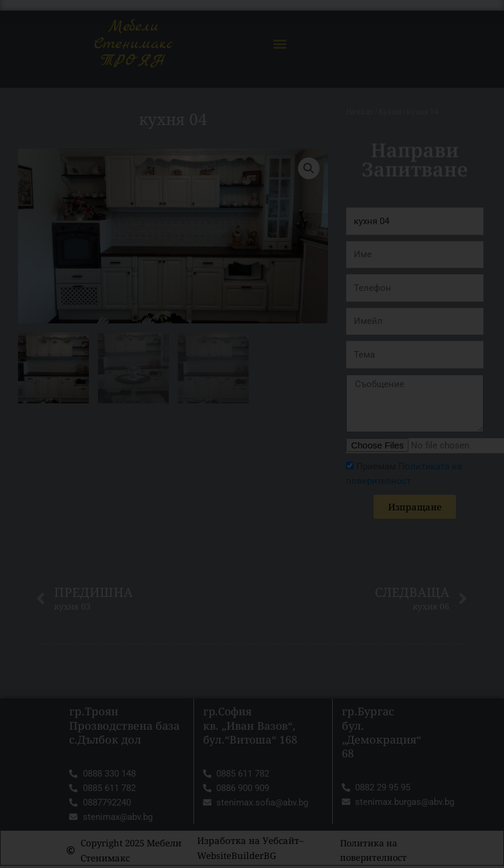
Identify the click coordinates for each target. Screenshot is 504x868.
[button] (280, 44)
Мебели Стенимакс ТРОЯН (133, 44)
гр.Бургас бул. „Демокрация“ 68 (381, 733)
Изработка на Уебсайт (248, 842)
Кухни (389, 112)
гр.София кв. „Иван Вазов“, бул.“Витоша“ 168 (251, 726)
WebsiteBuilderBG (237, 857)
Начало (359, 112)
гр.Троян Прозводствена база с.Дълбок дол (124, 726)
